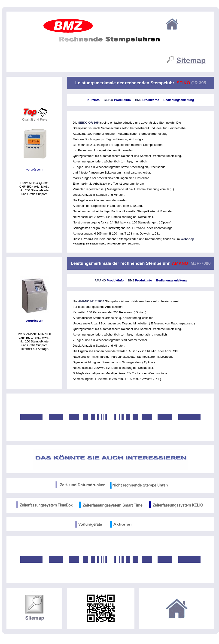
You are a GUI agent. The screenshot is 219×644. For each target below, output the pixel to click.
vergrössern (34, 169)
